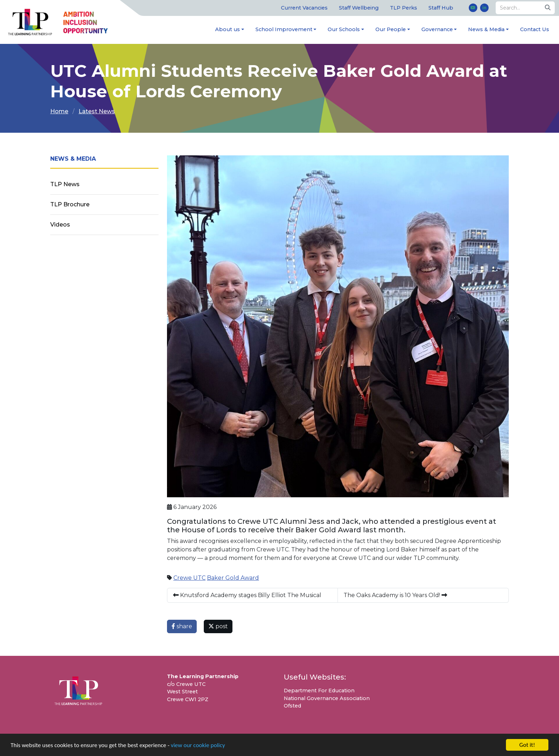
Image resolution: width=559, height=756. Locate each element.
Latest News (97, 111)
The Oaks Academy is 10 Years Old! (395, 595)
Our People (391, 29)
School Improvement (284, 29)
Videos (60, 225)
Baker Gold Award (233, 578)
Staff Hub (441, 8)
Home (59, 111)
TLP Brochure (70, 204)
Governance (437, 29)
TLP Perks (404, 8)
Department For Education (319, 691)
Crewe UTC (189, 578)
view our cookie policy (198, 746)
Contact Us (535, 29)
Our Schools (344, 29)
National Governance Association (327, 698)
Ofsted (292, 706)
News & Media (486, 29)
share (182, 626)
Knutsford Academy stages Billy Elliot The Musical (247, 595)
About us (227, 29)
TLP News (65, 184)
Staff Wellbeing (359, 8)
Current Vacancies (304, 8)
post (218, 626)
